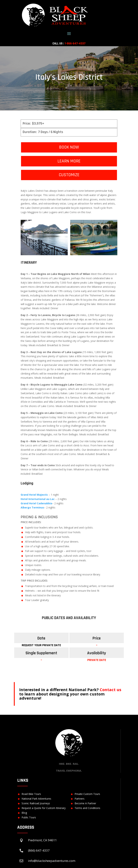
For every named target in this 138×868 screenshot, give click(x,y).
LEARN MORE (69, 161)
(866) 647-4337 (39, 850)
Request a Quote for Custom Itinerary (44, 808)
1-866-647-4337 (75, 43)
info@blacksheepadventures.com (52, 861)
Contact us (111, 689)
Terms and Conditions (87, 808)
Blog (24, 813)
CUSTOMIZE (69, 175)
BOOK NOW (69, 147)
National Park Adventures (36, 799)
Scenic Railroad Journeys (36, 803)
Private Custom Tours (87, 794)
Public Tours (29, 817)
